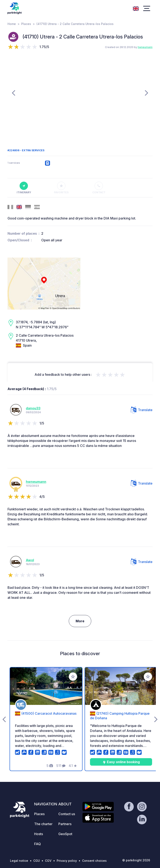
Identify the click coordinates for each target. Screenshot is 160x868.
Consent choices (94, 861)
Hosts (39, 834)
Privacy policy (67, 861)
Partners (65, 824)
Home (12, 24)
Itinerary (24, 188)
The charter (43, 824)
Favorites (61, 188)
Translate (142, 410)
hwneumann (145, 47)
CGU (37, 861)
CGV (48, 861)
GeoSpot (65, 834)
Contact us (67, 814)
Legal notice (19, 861)
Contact (99, 188)
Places (26, 24)
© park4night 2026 (136, 860)
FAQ (37, 844)
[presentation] (13, 93)
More (80, 621)
